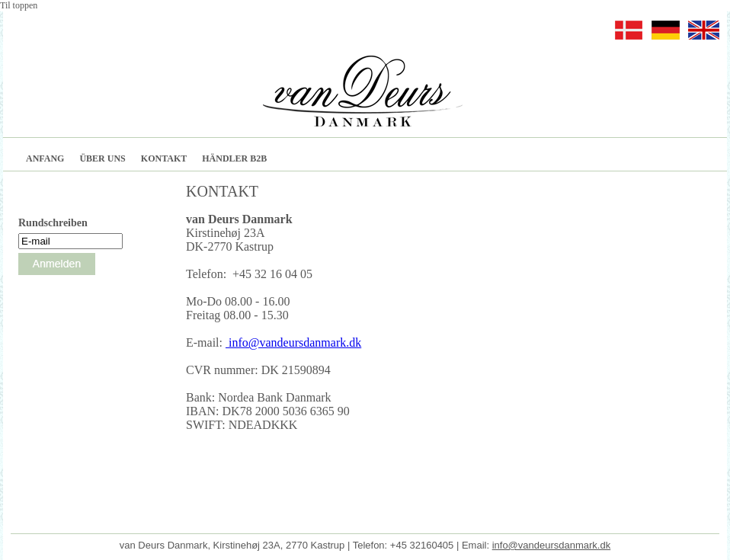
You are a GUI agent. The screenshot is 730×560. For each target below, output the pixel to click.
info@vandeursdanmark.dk (293, 342)
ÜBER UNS (102, 158)
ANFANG (45, 158)
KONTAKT (164, 158)
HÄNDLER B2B (234, 158)
